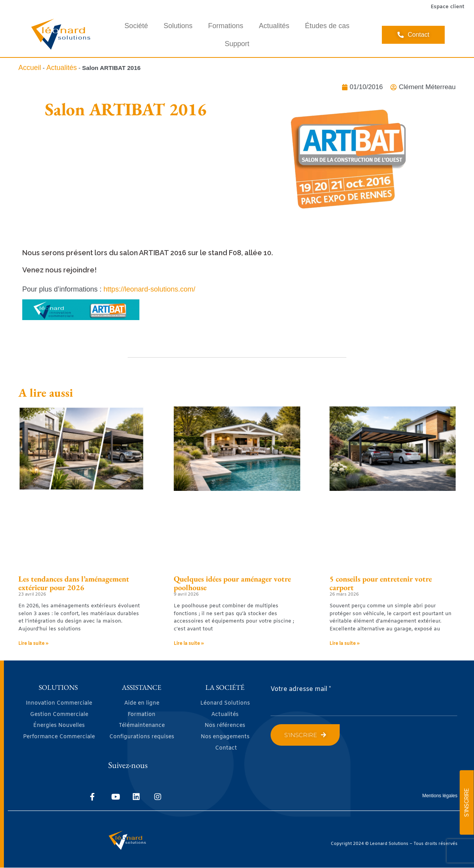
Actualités (274, 26)
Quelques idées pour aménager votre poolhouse (232, 583)
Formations (226, 26)
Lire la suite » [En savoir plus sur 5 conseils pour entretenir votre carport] (345, 644)
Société (136, 26)
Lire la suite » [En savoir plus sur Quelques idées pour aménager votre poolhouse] (189, 644)
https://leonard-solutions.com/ (149, 289)
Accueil (30, 68)
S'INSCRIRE (467, 803)
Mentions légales (440, 796)
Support (237, 44)
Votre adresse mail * (301, 689)
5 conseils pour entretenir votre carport (381, 583)
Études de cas (327, 26)
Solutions (178, 26)
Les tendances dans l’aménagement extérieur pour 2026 (74, 583)
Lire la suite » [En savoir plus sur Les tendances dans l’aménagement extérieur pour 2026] (33, 644)
